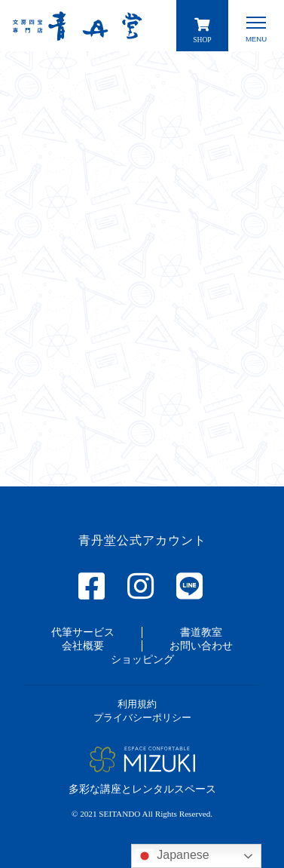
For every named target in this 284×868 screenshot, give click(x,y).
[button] (83, 632)
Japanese (173, 856)
